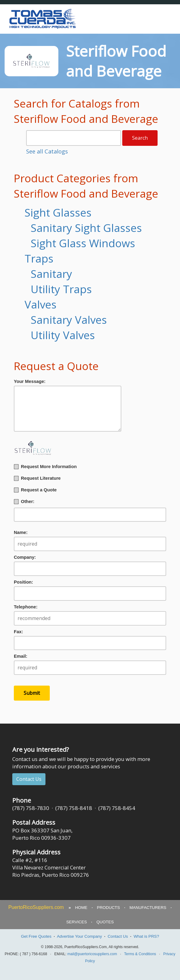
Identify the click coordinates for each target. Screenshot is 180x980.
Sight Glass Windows (83, 243)
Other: (24, 502)
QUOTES (105, 922)
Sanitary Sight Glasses (86, 228)
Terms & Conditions (140, 954)
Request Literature (37, 478)
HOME (81, 908)
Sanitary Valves (69, 320)
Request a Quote (35, 490)
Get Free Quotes (36, 936)
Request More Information (45, 467)
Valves (41, 304)
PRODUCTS (109, 908)
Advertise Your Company (79, 936)
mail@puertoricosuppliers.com (92, 954)
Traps (39, 258)
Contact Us (29, 779)
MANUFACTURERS (148, 908)
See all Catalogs (47, 151)
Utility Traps (61, 289)
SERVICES (77, 922)
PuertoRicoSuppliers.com (36, 907)
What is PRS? (146, 936)
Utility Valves (63, 335)
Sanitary (51, 274)
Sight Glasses (58, 212)
